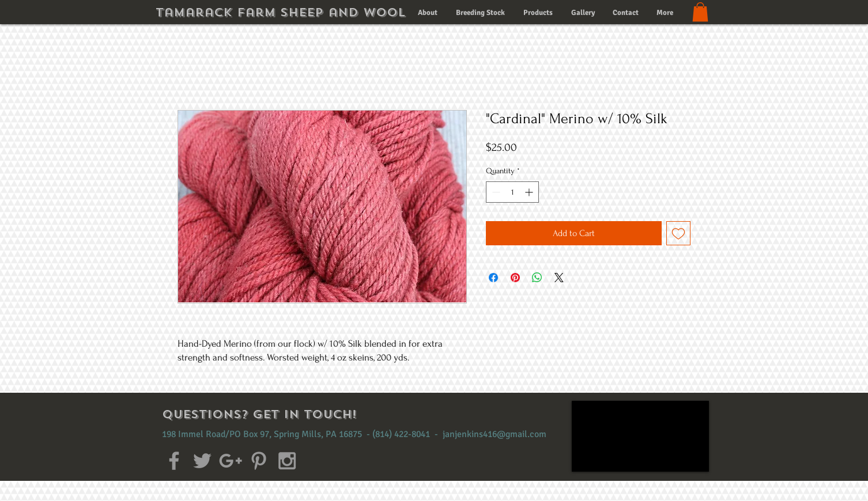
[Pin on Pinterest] (515, 278)
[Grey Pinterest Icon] (259, 461)
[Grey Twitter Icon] (202, 461)
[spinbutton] (512, 192)
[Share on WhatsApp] (537, 278)
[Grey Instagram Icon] (287, 461)
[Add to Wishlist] (678, 233)
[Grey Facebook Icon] (174, 461)
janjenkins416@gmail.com (495, 434)
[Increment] (530, 192)
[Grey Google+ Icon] (231, 461)
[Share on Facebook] (493, 278)
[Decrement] (495, 192)
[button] (700, 12)
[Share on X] (559, 278)
